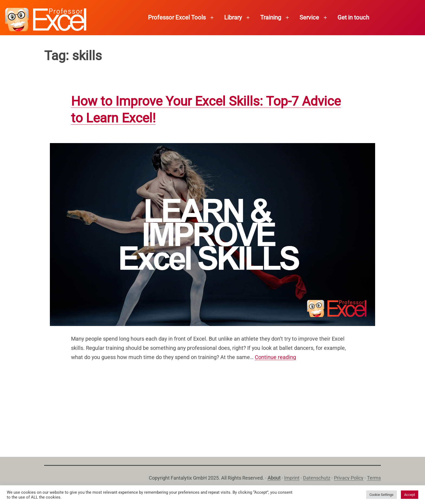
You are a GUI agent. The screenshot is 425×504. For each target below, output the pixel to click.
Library (233, 17)
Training (271, 17)
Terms (374, 478)
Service (309, 17)
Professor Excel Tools (177, 17)
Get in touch (353, 17)
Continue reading (275, 357)
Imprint (292, 478)
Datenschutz (317, 478)
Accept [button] (410, 495)
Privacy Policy (349, 478)
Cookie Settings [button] (381, 495)
